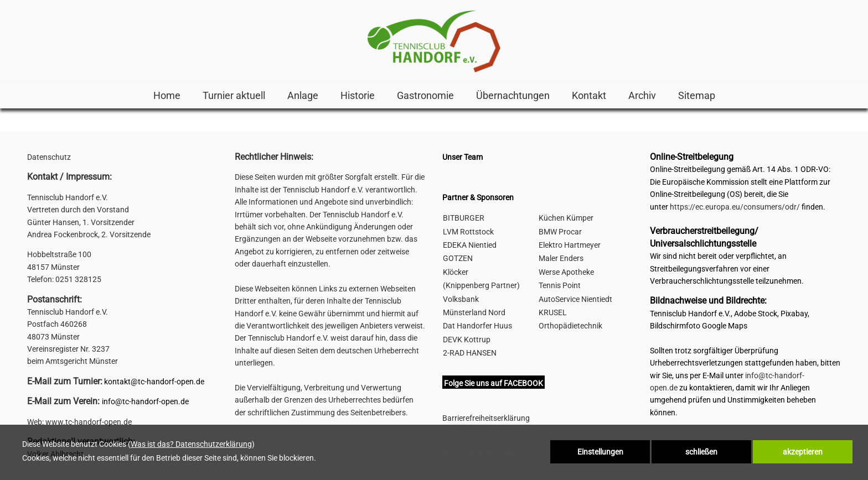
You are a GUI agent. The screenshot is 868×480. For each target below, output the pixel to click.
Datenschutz (49, 157)
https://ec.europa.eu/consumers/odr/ (735, 207)
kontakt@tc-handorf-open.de (154, 382)
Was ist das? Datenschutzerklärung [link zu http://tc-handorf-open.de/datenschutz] (191, 444)
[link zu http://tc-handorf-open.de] (434, 41)
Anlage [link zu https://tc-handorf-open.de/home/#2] (303, 95)
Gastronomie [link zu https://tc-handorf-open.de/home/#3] (425, 95)
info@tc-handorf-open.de (145, 401)
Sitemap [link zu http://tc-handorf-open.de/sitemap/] (697, 95)
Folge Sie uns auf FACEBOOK (494, 383)
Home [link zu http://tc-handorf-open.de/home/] (167, 95)
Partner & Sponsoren (478, 197)
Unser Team (463, 157)
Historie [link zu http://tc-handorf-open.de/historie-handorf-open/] (358, 95)
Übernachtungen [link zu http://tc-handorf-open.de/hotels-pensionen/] (513, 95)
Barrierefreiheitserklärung (486, 418)
